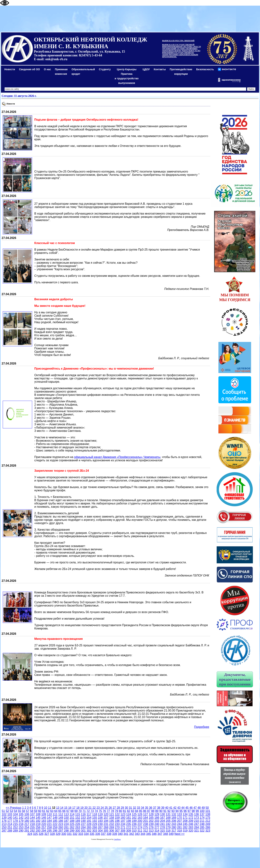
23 (98, 808)
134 (185, 814)
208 (185, 821)
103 (10, 814)
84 (137, 811)
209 (191, 821)
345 (149, 834)
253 (21, 827)
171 (185, 818)
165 (151, 818)
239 (151, 824)
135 (191, 814)
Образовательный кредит (83, 72)
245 (185, 824)
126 (140, 814)
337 (103, 834)
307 (117, 831)
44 (183, 808)
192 (95, 821)
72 (88, 811)
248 (202, 824)
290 (21, 831)
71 (84, 811)
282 (185, 827)
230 (100, 824)
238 (146, 824)
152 (78, 818)
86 (145, 811)
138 (208, 814)
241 (163, 824)
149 (61, 818)
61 (44, 811)
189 (78, 821)
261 (66, 827)
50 (207, 808)
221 (49, 824)
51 (3, 811)
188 (72, 821)
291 (27, 831)
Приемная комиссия (61, 72)
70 (80, 811)
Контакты (160, 69)
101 (208, 811)
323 (208, 831)
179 (21, 821)
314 (157, 831)
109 (44, 814)
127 (146, 814)
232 (112, 824)
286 (208, 827)
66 (64, 811)
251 (10, 827)
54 (15, 811)
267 (100, 827)
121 (112, 814)
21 (90, 808)
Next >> (180, 834)
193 (100, 821)
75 (100, 811)
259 (55, 827)
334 (86, 834)
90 (161, 811)
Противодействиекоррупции (181, 72)
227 (83, 824)
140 (10, 818)
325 (35, 834)
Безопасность (205, 69)
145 (38, 818)
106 (27, 814)
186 (61, 821)
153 (83, 818)
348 (165, 834)
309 (129, 831)
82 (129, 811)
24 (102, 808)
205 (168, 821)
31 (130, 808)
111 (55, 814)
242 (168, 824)
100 (202, 811)
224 (66, 824)
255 (32, 827)
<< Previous (14, 808)
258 (49, 827)
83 (133, 811)
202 (151, 821)
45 (187, 808)
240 (157, 824)
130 (163, 814)
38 (159, 808)
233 (117, 824)
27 (114, 808)
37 (155, 808)
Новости (10, 69)
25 (106, 808)
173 (197, 818)
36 (151, 808)
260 (61, 827)
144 (32, 818)
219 (38, 824)
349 (171, 834)
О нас (47, 69)
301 (83, 831)
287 (4, 831)
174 (202, 818)
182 (38, 821)
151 (72, 818)
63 (52, 811)
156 (100, 818)
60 (40, 811)
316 (168, 831)
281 (179, 827)
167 (163, 818)
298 (66, 831)
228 (89, 824)
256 (38, 827)
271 (123, 827)
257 (44, 827)
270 (117, 827)
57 (28, 811)
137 (202, 814)
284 (197, 827)
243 (174, 824)
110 (49, 814)
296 (55, 831)
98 (193, 811)
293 (38, 831)
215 (16, 824)
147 (49, 818)
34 (143, 808)
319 (185, 831)
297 (61, 831)
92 (169, 811)
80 (121, 811)
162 (134, 818)
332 (75, 834)
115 (78, 814)
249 (208, 824)
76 (104, 811)
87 (149, 811)
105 (21, 814)
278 (163, 827)
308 (123, 831)
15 (66, 808)
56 (24, 811)
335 (92, 834)
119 (100, 814)
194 (106, 821)
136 (197, 814)
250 (4, 827)
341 (126, 834)
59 (36, 811)
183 (44, 821)
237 (140, 824)
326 (41, 834)
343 (137, 834)
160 (123, 818)
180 (27, 821)
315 (163, 831)
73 (92, 811)
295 (49, 831)
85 (141, 811)
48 (199, 808)
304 (100, 831)
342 (132, 834)
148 (55, 818)
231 (106, 824)
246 (191, 824)
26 (110, 808)
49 (203, 808)
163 (140, 818)
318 (179, 831)
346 (154, 834)
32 (135, 808)
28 (118, 808)
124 (129, 814)
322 (202, 831)
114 (72, 814)
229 (95, 824)
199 (134, 821)
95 (181, 811)
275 (146, 827)
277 (157, 827)
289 (16, 831)
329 (58, 834)
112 (61, 814)
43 (179, 808)
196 (117, 821)
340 (120, 834)
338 (109, 834)
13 (58, 808)
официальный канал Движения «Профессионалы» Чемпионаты (117, 457)
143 (27, 818)
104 (16, 814)
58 (32, 811)
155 (95, 818)
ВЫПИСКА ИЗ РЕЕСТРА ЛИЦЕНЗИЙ (178, 41)
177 (10, 821)
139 (4, 818)
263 (78, 827)
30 (126, 808)
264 (83, 827)
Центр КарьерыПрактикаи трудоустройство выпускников (127, 76)
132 (174, 814)
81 (125, 811)
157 (106, 818)
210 (197, 821)
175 (208, 818)
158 (112, 818)
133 (179, 814)
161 (129, 818)
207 (179, 821)
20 (86, 808)
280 (174, 827)
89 (157, 811)
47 (195, 808)
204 (163, 821)
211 (202, 821)
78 (112, 811)
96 (185, 811)
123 (123, 814)
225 (72, 824)
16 (70, 808)
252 (16, 827)
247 (197, 824)
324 (30, 834)
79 (116, 811)
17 (74, 808)
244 (179, 824)
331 (69, 834)
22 (94, 808)
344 (143, 834)
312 (146, 831)
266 (95, 827)
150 (66, 818)
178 (16, 821)
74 (96, 811)
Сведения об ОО (30, 69)
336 (98, 834)
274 (140, 827)
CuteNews (117, 839)
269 (112, 827)
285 (202, 827)
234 (123, 824)
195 (112, 821)
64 (56, 811)
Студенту (105, 69)
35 (147, 808)
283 (191, 827)
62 (48, 811)
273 (134, 827)
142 (21, 818)
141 (16, 818)
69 (76, 811)
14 (62, 808)
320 (191, 831)
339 (115, 834)
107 (32, 814)
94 (177, 811)
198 (129, 821)
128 (151, 814)
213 (4, 824)
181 (32, 821)
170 (179, 818)
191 (89, 821)
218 (32, 824)
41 (171, 808)
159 (117, 818)
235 (129, 824)
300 (78, 831)
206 (174, 821)
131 (168, 814)
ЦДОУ (146, 69)
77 (108, 811)
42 (175, 808)
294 (44, 831)
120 (106, 814)
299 (72, 831)
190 (83, 821)
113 (66, 814)
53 (11, 811)
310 (134, 831)
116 (83, 814)
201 (146, 821)
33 (139, 808)
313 (151, 831)
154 (89, 818)
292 (32, 831)
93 (173, 811)
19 (82, 808)
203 (157, 821)
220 (44, 824)
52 (7, 811)
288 (10, 831)
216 (21, 824)
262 (72, 827)
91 (165, 811)
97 (189, 811)
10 (46, 808)
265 (89, 827)
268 (106, 827)
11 (50, 808)
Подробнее (202, 727)
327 (47, 834)
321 (197, 831)
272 (129, 827)
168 (168, 818)
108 (38, 814)
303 (95, 831)
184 (49, 821)
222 (55, 824)
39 (163, 808)
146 (44, 818)
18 (78, 808)
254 (27, 827)
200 (140, 821)
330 (64, 834)
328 (52, 834)
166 (157, 818)
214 (10, 824)
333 (81, 834)
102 (4, 814)
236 (134, 824)
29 (122, 808)
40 (167, 808)
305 (106, 831)
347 (160, 834)
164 (146, 818)
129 (157, 814)
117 (89, 814)
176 (4, 821)
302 (89, 831)
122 (117, 814)
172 (191, 818)
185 (55, 821)
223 (61, 824)
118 (95, 814)
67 (68, 811)
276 (151, 827)
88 (153, 811)
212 (208, 821)
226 (78, 824)
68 (72, 811)
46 (191, 808)
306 (112, 831)
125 (134, 814)
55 (19, 811)
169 (174, 818)
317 (174, 831)
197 (123, 821)
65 (60, 811)
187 (66, 821)
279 (168, 827)
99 (197, 811)
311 (140, 831)
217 (27, 824)
